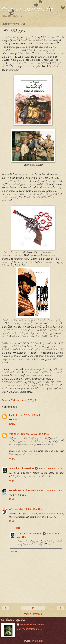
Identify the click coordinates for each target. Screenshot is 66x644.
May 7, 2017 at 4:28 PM (51, 490)
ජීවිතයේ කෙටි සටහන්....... (32, 9)
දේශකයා (14, 509)
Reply (12, 424)
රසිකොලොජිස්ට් (17, 434)
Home (33, 608)
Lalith (12, 415)
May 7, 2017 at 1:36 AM (28, 415)
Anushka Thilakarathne (22, 468)
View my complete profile (29, 629)
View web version (33, 614)
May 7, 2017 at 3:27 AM (38, 434)
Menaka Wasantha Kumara (24, 490)
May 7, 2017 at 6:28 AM (50, 468)
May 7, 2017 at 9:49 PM (31, 509)
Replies (16, 528)
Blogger (39, 641)
